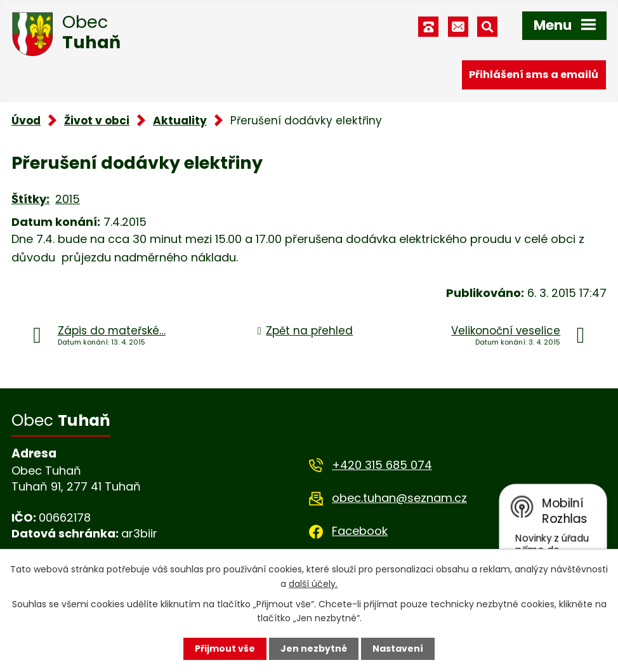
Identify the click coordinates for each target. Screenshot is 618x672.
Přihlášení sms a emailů (534, 75)
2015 (68, 199)
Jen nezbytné (314, 649)
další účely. (313, 583)
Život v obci (97, 121)
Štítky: (30, 199)
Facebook (360, 531)
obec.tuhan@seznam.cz (399, 498)
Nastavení (398, 649)
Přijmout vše (225, 649)
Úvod (26, 121)
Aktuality (180, 121)
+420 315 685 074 (382, 465)
